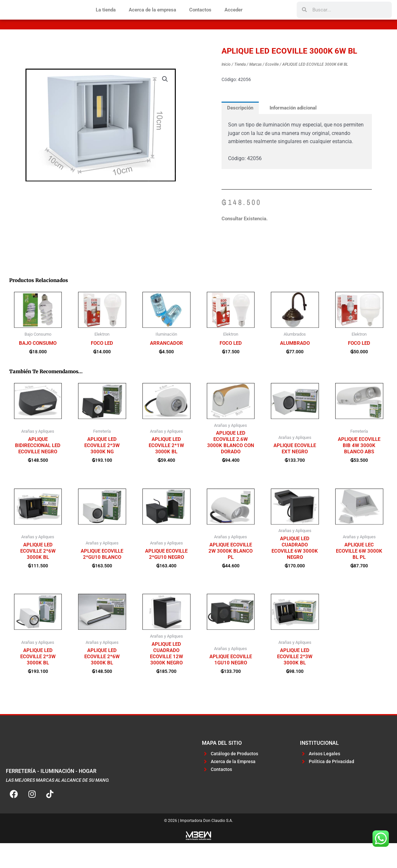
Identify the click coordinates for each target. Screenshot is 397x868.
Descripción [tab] (240, 129)
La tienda (106, 21)
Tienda (240, 86)
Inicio (226, 86)
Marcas (256, 86)
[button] (165, 101)
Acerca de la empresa (152, 21)
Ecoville (272, 86)
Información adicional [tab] (294, 129)
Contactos (200, 21)
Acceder (233, 21)
